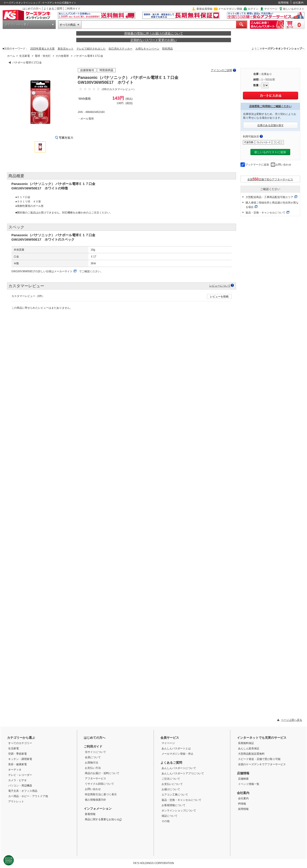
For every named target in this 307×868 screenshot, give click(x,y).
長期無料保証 (246, 743)
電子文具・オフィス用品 (23, 791)
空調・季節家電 (17, 754)
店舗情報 (243, 773)
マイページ (271, 9)
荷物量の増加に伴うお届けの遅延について (154, 33)
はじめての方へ (32, 9)
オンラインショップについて (179, 811)
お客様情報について (174, 805)
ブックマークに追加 (257, 165)
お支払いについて (172, 784)
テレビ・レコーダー (20, 775)
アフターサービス (95, 779)
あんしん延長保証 (249, 748)
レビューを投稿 (219, 297)
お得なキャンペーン (147, 49)
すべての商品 (68, 25)
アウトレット (16, 801)
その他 (166, 821)
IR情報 (242, 804)
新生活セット (66, 49)
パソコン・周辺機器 (20, 786)
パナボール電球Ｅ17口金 (89, 56)
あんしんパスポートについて (179, 768)
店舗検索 (243, 779)
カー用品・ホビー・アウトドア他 (28, 796)
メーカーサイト (63, 271)
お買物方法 (92, 763)
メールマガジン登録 (230, 9)
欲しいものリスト (294, 9)
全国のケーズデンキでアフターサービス (262, 764)
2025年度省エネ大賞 (43, 49)
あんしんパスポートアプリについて (183, 773)
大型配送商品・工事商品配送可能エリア (269, 197)
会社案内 (298, 3)
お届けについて (171, 789)
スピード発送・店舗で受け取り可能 (259, 759)
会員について (93, 757)
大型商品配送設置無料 (251, 754)
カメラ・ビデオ (17, 780)
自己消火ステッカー (120, 49)
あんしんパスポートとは (176, 748)
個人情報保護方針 (95, 800)
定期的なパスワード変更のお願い (154, 40)
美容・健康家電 (17, 764)
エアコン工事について (175, 795)
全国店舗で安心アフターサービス (270, 179)
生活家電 (25, 56)
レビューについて (220, 286)
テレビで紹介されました (91, 49)
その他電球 (62, 56)
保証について (170, 816)
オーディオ (15, 770)
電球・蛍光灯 (43, 56)
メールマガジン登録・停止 (177, 754)
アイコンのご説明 (221, 70)
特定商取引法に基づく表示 (101, 794)
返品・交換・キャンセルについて (265, 213)
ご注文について (171, 779)
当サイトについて (95, 752)
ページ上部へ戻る (292, 720)
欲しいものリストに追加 (270, 152)
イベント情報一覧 (249, 784)
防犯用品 (168, 49)
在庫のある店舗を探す (271, 125)
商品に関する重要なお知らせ (103, 819)
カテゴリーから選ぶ (17, 25)
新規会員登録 (204, 9)
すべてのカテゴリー (20, 743)
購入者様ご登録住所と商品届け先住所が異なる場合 (272, 205)
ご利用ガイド (72, 9)
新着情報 (90, 814)
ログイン (253, 9)
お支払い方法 (93, 768)
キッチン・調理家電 (20, 759)
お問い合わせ (283, 165)
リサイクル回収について (99, 784)
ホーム (11, 56)
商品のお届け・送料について (102, 773)
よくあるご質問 (53, 9)
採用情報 (283, 3)
